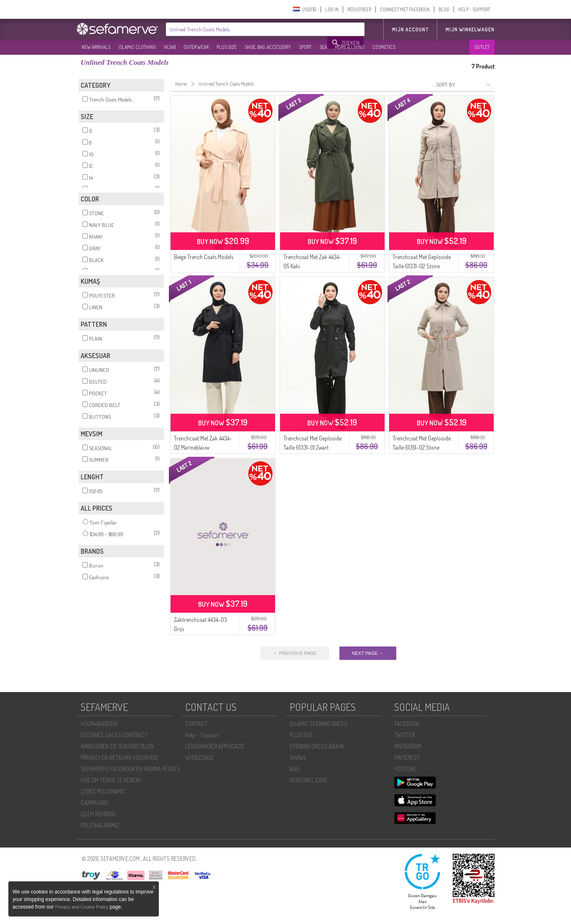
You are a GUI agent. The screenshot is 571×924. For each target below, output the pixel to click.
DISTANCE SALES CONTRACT (114, 735)
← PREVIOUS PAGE (295, 653)
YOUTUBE (405, 769)
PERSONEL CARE (309, 780)
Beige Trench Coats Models (204, 257)
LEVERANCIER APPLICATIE (215, 746)
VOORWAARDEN (99, 724)
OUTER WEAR (196, 47)
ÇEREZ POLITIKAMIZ (103, 791)
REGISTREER (359, 9)
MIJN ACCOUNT (410, 29)
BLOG (444, 9)
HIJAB (170, 47)
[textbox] (247, 29)
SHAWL (298, 757)
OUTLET (482, 47)
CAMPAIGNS (94, 803)
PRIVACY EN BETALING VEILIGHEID (120, 757)
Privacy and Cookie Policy (82, 907)
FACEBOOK (407, 724)
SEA (323, 47)
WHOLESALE (200, 757)
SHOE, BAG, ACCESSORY (268, 47)
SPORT (305, 47)
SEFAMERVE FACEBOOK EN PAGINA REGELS (130, 769)
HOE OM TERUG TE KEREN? (111, 780)
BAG (295, 769)
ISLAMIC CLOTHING (137, 47)
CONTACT (196, 724)
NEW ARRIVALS (96, 47)
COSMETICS (384, 47)
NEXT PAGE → (368, 653)
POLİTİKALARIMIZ (100, 825)
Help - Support (202, 735)
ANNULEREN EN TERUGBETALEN (117, 746)
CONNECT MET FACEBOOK (405, 9)
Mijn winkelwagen (470, 29)
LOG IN (332, 9)
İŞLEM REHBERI (98, 814)
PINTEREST (407, 757)
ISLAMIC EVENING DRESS (319, 724)
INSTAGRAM (408, 746)
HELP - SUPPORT (474, 9)
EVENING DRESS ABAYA (317, 746)
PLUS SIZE (227, 47)
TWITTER (404, 735)
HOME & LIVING (350, 47)
